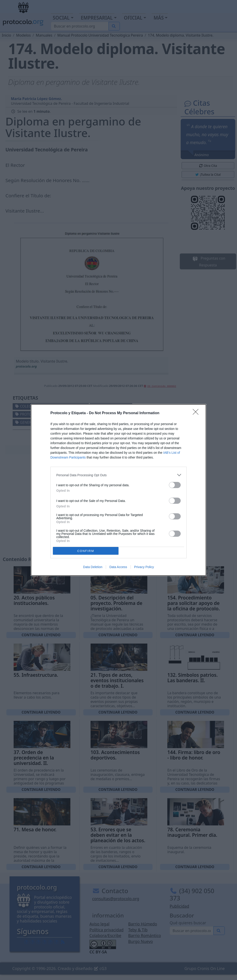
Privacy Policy (144, 567)
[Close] (197, 413)
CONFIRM (86, 551)
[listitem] (118, 475)
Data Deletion (93, 567)
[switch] (175, 485)
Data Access (118, 567)
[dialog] (118, 490)
